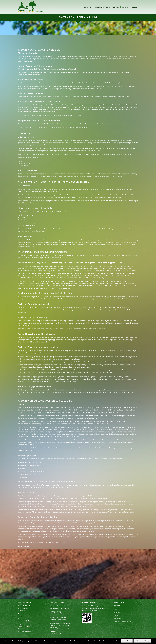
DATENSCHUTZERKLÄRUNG (122, 622)
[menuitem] (88, 7)
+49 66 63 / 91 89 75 (24, 616)
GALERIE (116, 615)
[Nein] (154, 641)
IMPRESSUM (117, 619)
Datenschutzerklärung (142, 641)
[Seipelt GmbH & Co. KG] (30, 7)
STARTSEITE (117, 606)
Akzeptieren (127, 641)
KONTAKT (116, 609)
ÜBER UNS (117, 612)
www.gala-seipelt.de (24, 631)
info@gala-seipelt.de (24, 626)
